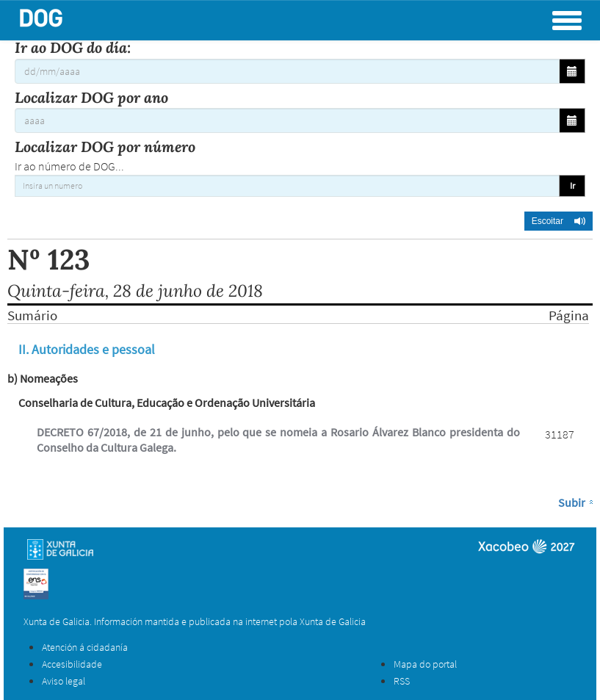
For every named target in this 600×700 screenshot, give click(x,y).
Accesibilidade (72, 664)
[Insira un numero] (287, 186)
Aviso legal (64, 681)
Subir (572, 502)
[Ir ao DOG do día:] (287, 71)
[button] (559, 221)
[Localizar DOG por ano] (287, 120)
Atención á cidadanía (85, 647)
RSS (402, 681)
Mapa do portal (425, 664)
